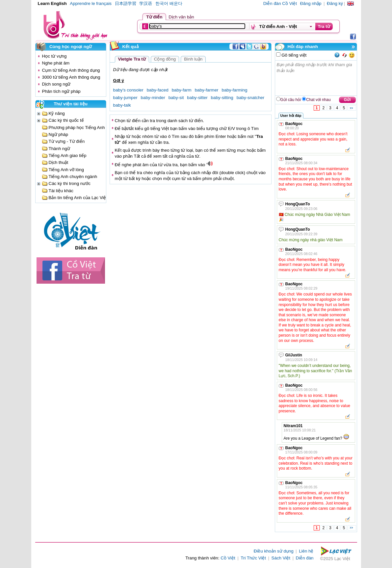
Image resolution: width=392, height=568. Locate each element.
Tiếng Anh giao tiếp (68, 155)
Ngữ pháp (58, 134)
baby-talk (122, 105)
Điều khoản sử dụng (274, 551)
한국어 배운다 (169, 3)
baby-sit (176, 98)
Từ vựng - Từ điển (67, 141)
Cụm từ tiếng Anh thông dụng (71, 70)
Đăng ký (335, 3)
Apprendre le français (91, 3)
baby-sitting (222, 98)
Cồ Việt (228, 558)
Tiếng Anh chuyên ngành (73, 177)
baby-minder (153, 98)
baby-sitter (197, 98)
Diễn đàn (305, 558)
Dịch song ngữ (56, 84)
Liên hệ (306, 551)
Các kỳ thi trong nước (70, 183)
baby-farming (235, 90)
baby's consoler (128, 90)
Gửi (347, 100)
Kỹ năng (57, 113)
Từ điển (155, 17)
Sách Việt (281, 558)
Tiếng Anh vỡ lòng (66, 170)
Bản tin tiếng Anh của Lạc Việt (78, 198)
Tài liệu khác (61, 191)
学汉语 (146, 3)
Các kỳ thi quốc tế (66, 120)
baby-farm (182, 90)
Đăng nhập (311, 3)
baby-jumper (125, 98)
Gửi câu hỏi (291, 100)
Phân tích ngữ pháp (61, 91)
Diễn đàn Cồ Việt (280, 3)
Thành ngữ (59, 149)
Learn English (52, 3)
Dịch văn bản (181, 17)
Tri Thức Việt (253, 558)
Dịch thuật (59, 162)
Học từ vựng (54, 56)
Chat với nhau (318, 100)
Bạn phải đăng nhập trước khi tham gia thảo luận (316, 78)
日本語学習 (126, 3)
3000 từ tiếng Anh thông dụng (71, 77)
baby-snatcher (250, 98)
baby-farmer (207, 90)
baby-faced (158, 90)
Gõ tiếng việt (294, 55)
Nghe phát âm (56, 63)
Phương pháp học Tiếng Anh (77, 128)
